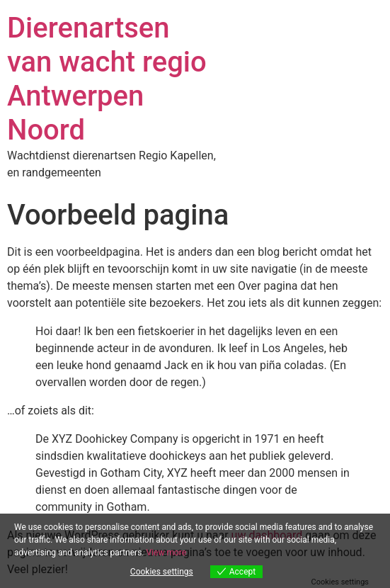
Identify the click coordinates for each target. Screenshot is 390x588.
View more (166, 553)
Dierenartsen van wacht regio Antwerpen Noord (107, 79)
